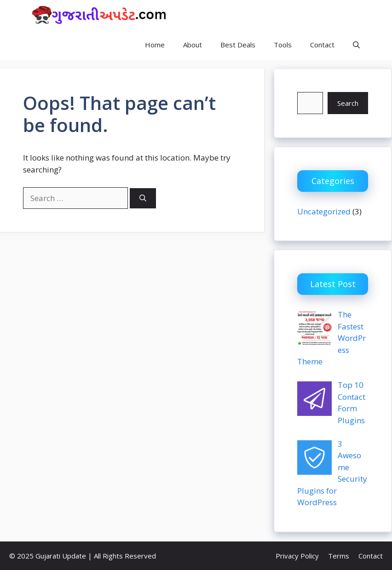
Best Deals (238, 45)
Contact (322, 45)
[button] (356, 45)
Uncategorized (324, 211)
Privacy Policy (297, 556)
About (193, 45)
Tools (283, 45)
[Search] (143, 199)
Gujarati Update (221, 15)
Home (155, 45)
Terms (339, 556)
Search (348, 103)
